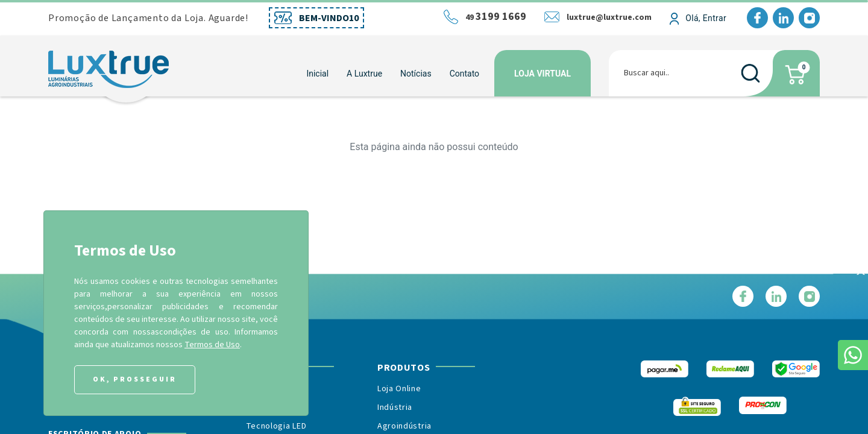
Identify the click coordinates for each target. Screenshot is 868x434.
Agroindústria (404, 426)
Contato (464, 74)
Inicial (317, 74)
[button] (364, 74)
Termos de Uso (212, 345)
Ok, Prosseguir (135, 379)
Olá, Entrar (706, 18)
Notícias (416, 74)
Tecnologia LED (276, 426)
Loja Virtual (542, 74)
